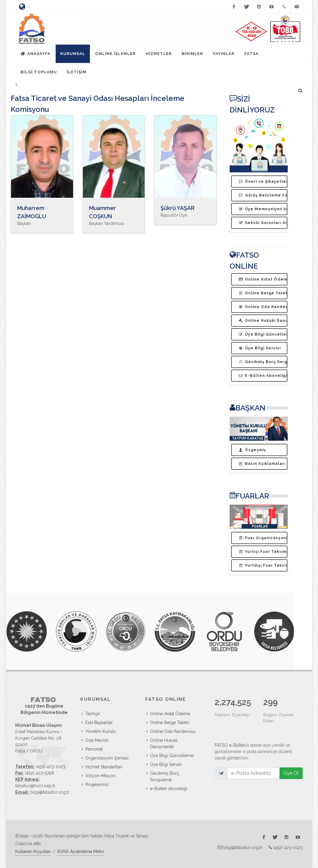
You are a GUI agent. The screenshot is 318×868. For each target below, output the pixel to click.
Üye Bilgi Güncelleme (172, 756)
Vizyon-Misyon (100, 776)
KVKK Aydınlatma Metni (81, 851)
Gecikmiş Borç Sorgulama (165, 776)
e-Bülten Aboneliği (169, 789)
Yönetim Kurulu (100, 731)
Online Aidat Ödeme (170, 714)
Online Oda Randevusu (173, 731)
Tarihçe (92, 714)
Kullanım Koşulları (33, 851)
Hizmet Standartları (104, 767)
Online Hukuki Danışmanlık (164, 743)
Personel (94, 749)
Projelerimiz (97, 785)
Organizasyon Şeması (107, 758)
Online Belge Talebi (170, 723)
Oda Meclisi (97, 740)
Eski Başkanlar (99, 723)
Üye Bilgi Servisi (166, 764)
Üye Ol (291, 760)
